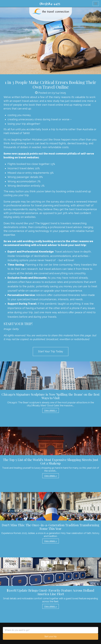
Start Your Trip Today (51, 351)
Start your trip (50, 636)
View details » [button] (51, 410)
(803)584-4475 (50, 4)
